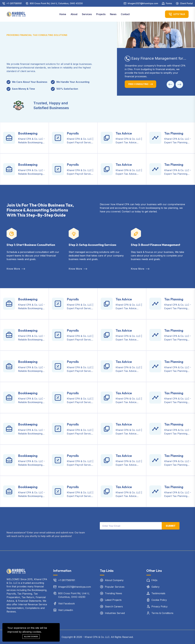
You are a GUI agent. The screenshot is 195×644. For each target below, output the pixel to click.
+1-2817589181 (14, 3)
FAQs (154, 580)
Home (63, 14)
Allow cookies (31, 637)
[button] (170, 84)
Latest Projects (113, 600)
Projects (101, 14)
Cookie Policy (159, 600)
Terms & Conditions (162, 613)
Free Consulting (138, 84)
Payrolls (73, 133)
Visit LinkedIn (66, 610)
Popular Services (115, 587)
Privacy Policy (159, 606)
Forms (169, 3)
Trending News (113, 593)
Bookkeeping (28, 133)
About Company (114, 580)
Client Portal (186, 3)
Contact (125, 14)
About (74, 14)
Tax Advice (124, 133)
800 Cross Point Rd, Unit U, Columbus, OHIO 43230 (56, 3)
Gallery (155, 587)
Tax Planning (174, 133)
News (113, 14)
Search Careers (114, 606)
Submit (171, 526)
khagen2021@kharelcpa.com (143, 3)
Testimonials (158, 593)
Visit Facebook (66, 603)
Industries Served (115, 613)
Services (87, 14)
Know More (16, 269)
